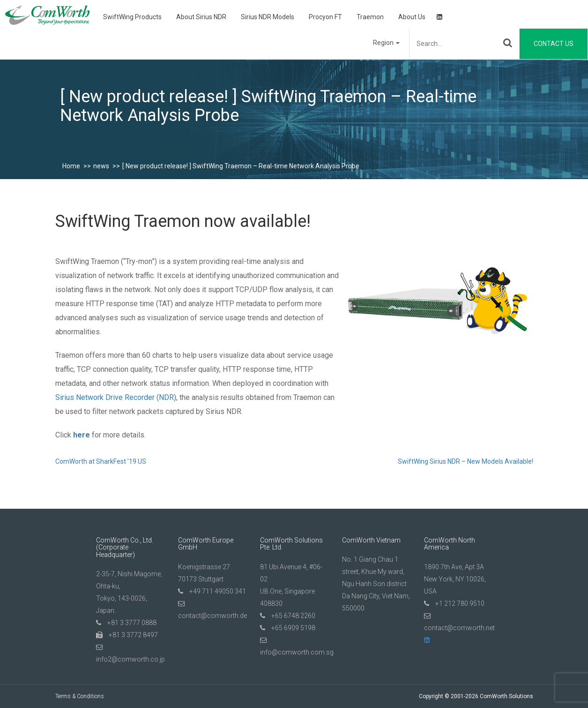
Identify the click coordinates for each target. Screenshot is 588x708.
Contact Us (554, 44)
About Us (412, 17)
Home (71, 166)
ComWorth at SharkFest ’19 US (101, 461)
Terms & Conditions (80, 696)
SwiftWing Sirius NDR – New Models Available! (465, 461)
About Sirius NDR (201, 17)
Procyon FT (325, 17)
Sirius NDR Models (268, 17)
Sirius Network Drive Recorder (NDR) (116, 397)
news (101, 166)
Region (386, 43)
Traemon (370, 17)
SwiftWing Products (132, 17)
